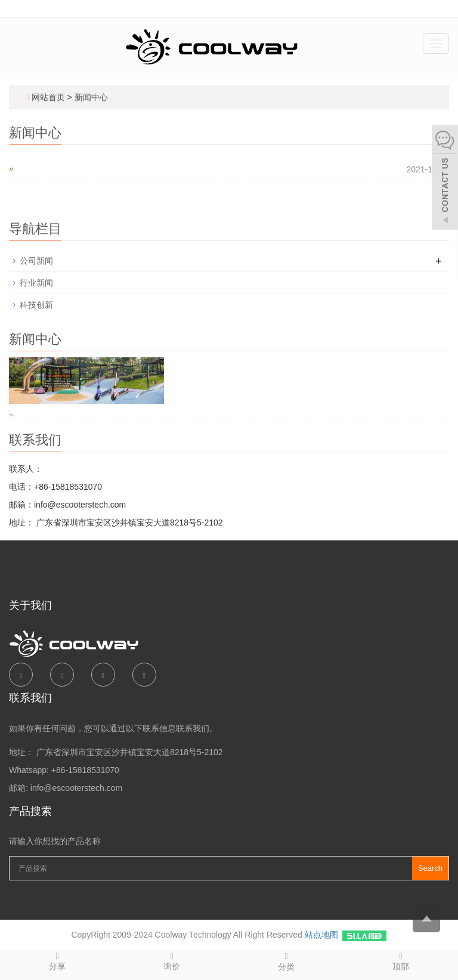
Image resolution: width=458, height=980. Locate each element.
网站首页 (48, 97)
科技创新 (36, 305)
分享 (57, 961)
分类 (286, 961)
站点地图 (321, 935)
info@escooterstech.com (76, 788)
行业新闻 (36, 283)
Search (430, 868)
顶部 (401, 961)
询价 (172, 961)
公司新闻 (36, 261)
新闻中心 (91, 97)
